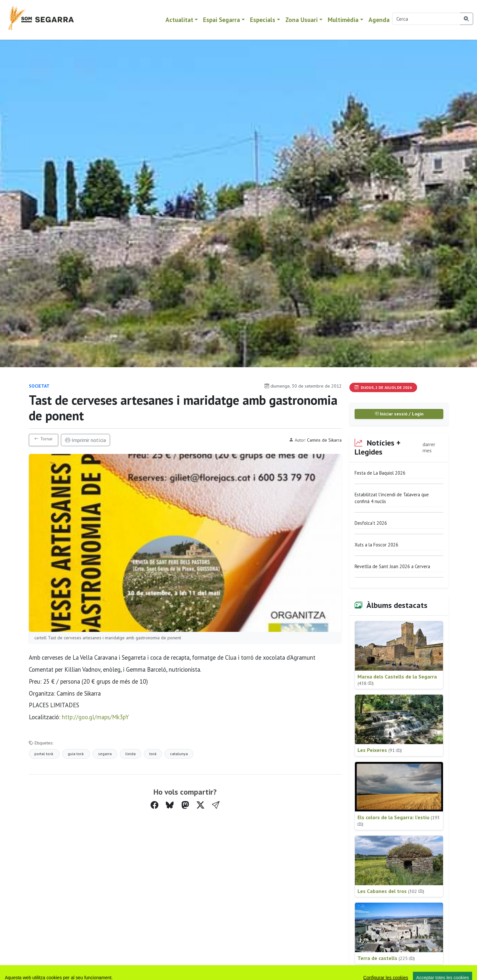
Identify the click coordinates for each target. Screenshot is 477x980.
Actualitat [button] (179, 20)
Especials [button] (263, 20)
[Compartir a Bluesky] (170, 805)
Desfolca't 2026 (371, 523)
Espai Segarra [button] (221, 20)
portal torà (44, 754)
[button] (216, 805)
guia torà (76, 754)
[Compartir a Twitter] (200, 805)
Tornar (44, 439)
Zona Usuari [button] (301, 20)
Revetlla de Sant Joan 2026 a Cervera (392, 566)
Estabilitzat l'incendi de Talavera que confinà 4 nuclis (392, 498)
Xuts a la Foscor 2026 (376, 545)
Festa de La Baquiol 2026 (380, 473)
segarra (105, 754)
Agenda (379, 20)
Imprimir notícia (85, 440)
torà (153, 754)
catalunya (179, 754)
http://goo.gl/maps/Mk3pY (95, 717)
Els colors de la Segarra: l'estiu (399, 821)
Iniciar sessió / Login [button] (399, 414)
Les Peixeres (380, 750)
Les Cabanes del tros (391, 891)
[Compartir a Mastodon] (185, 805)
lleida (131, 754)
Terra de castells (386, 958)
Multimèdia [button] (343, 20)
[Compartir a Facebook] (154, 805)
